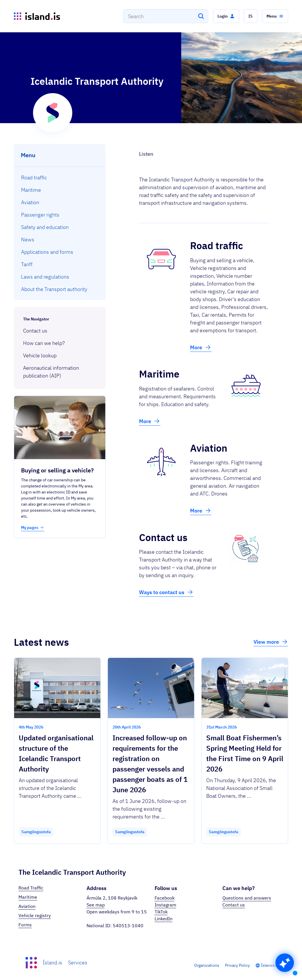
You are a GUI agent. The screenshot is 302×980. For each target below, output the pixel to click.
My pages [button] (33, 527)
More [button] (201, 347)
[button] (226, 16)
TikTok (161, 912)
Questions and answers (247, 898)
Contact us (234, 905)
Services (78, 963)
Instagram (165, 905)
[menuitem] (60, 178)
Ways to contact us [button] (166, 592)
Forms (25, 925)
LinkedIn (164, 919)
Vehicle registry (35, 915)
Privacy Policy (237, 965)
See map (96, 905)
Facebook (165, 898)
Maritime (28, 897)
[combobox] (166, 16)
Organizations (207, 965)
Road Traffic (31, 888)
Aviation (27, 906)
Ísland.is (52, 963)
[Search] (201, 16)
